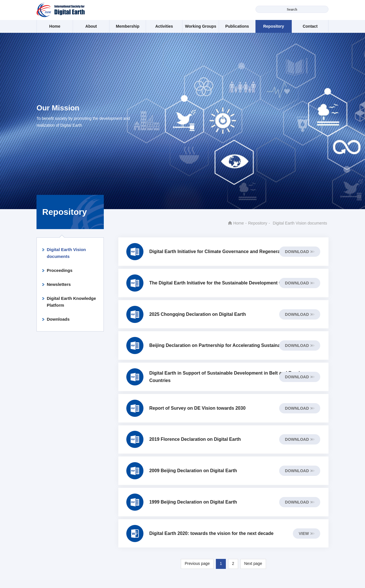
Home (55, 26)
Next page (254, 571)
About (91, 26)
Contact (310, 26)
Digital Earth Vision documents (66, 253)
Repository (274, 26)
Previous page (197, 571)
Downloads (58, 319)
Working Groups (201, 26)
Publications (237, 26)
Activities (164, 26)
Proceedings (60, 270)
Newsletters (59, 284)
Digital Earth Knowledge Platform (71, 302)
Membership (127, 26)
